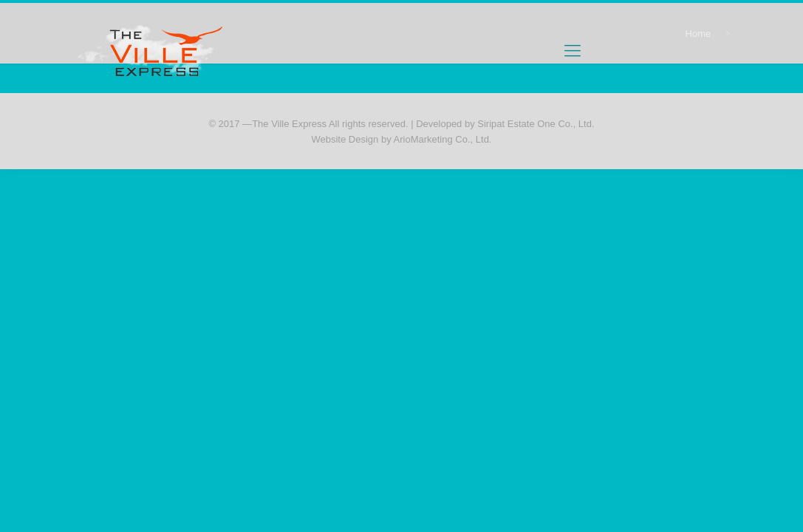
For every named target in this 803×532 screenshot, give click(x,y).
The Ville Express (289, 124)
